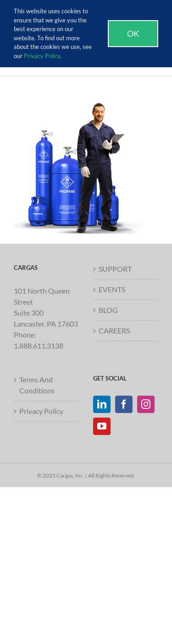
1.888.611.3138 (39, 346)
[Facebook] (124, 404)
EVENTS (112, 289)
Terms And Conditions (37, 385)
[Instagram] (146, 404)
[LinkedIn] (102, 404)
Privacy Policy (41, 411)
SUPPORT (115, 269)
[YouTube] (102, 426)
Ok (133, 33)
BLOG (108, 310)
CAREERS (114, 330)
